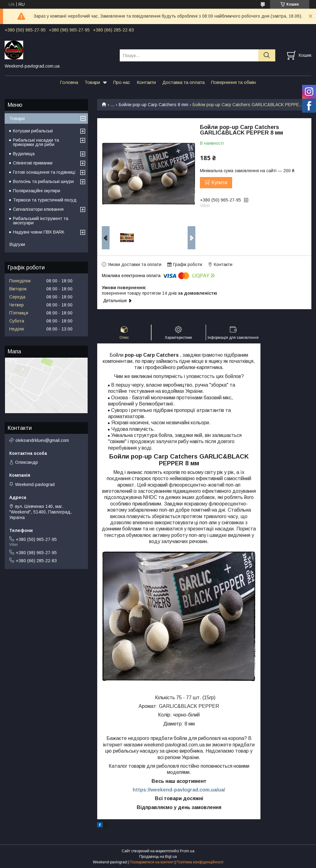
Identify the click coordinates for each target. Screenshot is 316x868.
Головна (69, 82)
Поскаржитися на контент (152, 862)
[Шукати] (267, 55)
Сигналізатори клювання (38, 209)
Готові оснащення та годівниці (44, 172)
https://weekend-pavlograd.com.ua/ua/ (179, 790)
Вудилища (24, 154)
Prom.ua (187, 851)
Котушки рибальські (33, 131)
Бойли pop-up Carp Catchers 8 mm (154, 105)
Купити (219, 183)
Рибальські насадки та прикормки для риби (36, 142)
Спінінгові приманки (33, 163)
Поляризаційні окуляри (37, 191)
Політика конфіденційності (200, 862)
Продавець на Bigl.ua (158, 857)
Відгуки (17, 244)
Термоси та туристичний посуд (45, 200)
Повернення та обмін (233, 82)
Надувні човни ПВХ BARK (39, 232)
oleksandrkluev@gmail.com (42, 440)
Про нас (122, 82)
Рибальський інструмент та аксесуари (41, 221)
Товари (92, 82)
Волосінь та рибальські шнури (43, 181)
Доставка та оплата (183, 82)
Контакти (146, 82)
